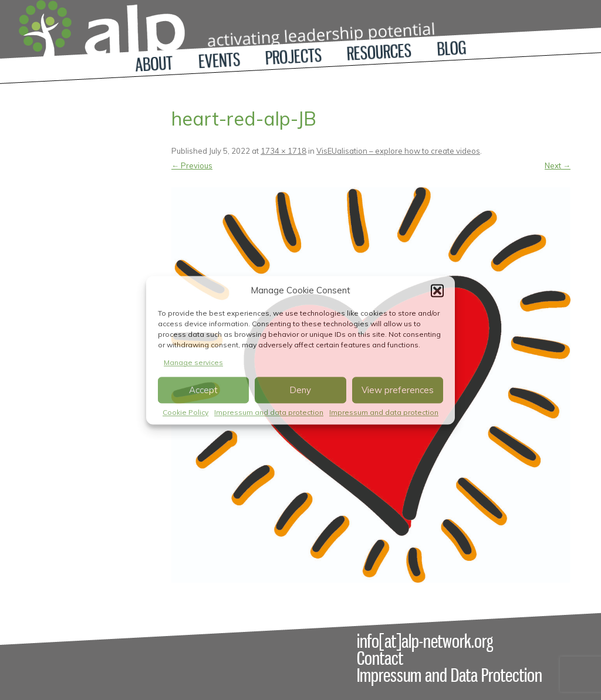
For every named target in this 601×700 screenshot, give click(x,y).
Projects (293, 57)
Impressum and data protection (269, 413)
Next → (558, 165)
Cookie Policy (185, 413)
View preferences (398, 390)
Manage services (193, 362)
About (154, 64)
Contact (380, 658)
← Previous (192, 165)
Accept (203, 390)
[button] (437, 290)
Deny (300, 390)
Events (219, 60)
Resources (379, 52)
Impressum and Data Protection (450, 675)
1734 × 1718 (283, 151)
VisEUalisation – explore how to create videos (398, 151)
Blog (452, 48)
